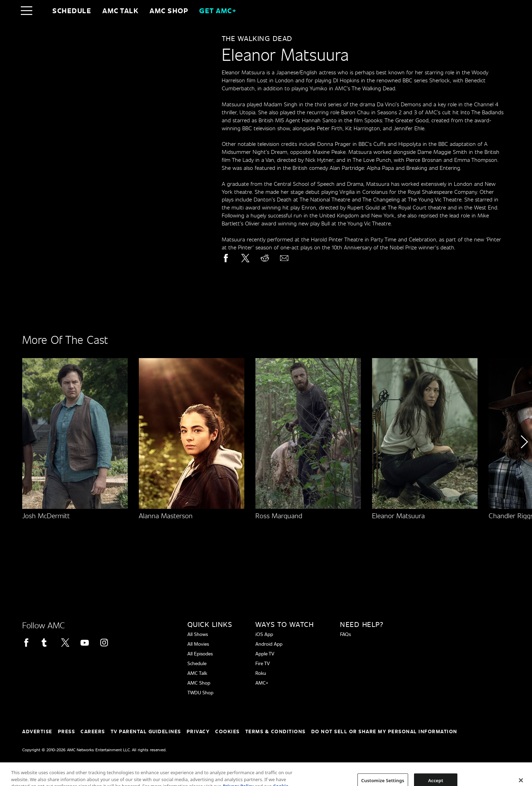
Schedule (72, 10)
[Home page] (41, 10)
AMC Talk (120, 10)
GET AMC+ (218, 10)
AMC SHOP (169, 10)
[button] (524, 461)
